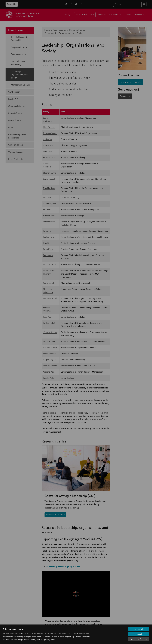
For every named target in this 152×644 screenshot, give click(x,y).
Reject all (139, 634)
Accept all (139, 629)
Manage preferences (139, 639)
